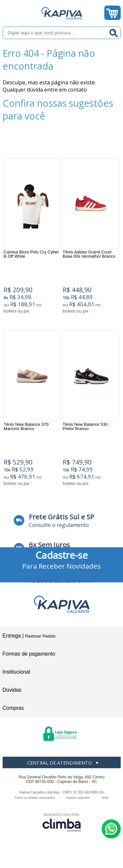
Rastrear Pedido (40, 636)
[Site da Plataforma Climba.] (62, 822)
